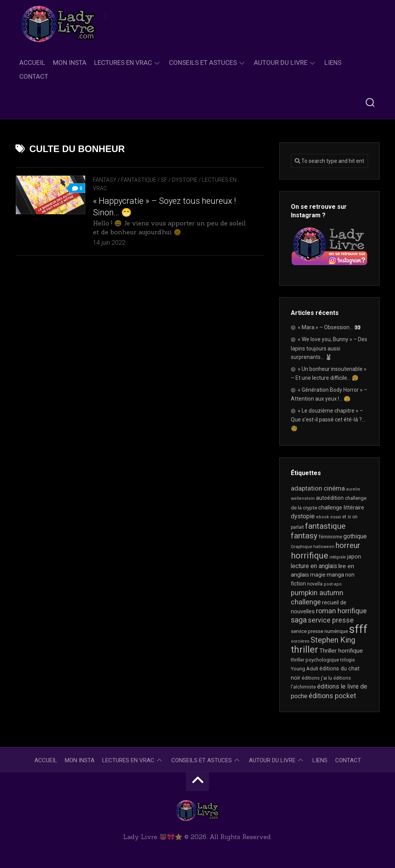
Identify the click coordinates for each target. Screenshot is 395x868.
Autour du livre (281, 63)
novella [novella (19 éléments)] (315, 584)
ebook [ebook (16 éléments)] (322, 517)
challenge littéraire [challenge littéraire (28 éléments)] (341, 508)
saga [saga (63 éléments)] (299, 620)
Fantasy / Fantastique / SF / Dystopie (145, 180)
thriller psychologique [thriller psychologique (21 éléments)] (315, 660)
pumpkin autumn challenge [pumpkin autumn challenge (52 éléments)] (317, 597)
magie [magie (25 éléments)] (318, 575)
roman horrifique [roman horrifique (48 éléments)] (341, 611)
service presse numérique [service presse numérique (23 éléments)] (319, 631)
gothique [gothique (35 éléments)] (355, 536)
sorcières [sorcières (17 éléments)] (300, 641)
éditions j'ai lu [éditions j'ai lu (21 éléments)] (317, 678)
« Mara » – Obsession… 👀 (329, 327)
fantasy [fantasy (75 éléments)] (304, 536)
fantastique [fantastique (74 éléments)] (325, 526)
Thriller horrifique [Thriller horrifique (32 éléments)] (341, 651)
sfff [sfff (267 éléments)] (358, 629)
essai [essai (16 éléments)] (336, 517)
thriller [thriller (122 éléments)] (305, 650)
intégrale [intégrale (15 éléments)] (338, 557)
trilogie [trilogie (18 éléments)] (348, 660)
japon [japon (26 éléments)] (354, 557)
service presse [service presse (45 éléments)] (331, 620)
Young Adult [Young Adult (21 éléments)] (305, 669)
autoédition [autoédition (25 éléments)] (330, 498)
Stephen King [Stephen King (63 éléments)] (333, 640)
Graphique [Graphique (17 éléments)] (301, 547)
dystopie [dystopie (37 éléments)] (303, 516)
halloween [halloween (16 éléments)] (324, 547)
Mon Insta (70, 63)
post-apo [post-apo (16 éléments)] (333, 584)
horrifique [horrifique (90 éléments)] (310, 555)
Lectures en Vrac (123, 63)
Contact (34, 76)
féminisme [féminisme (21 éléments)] (330, 537)
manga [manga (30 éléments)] (335, 575)
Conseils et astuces (203, 63)
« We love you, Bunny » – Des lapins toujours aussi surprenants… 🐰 (329, 348)
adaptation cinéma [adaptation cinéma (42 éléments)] (318, 488)
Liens (333, 63)
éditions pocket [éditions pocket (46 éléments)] (332, 696)
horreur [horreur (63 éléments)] (348, 546)
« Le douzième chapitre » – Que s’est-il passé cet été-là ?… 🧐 (328, 420)
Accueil (32, 63)
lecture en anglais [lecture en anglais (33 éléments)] (314, 566)
